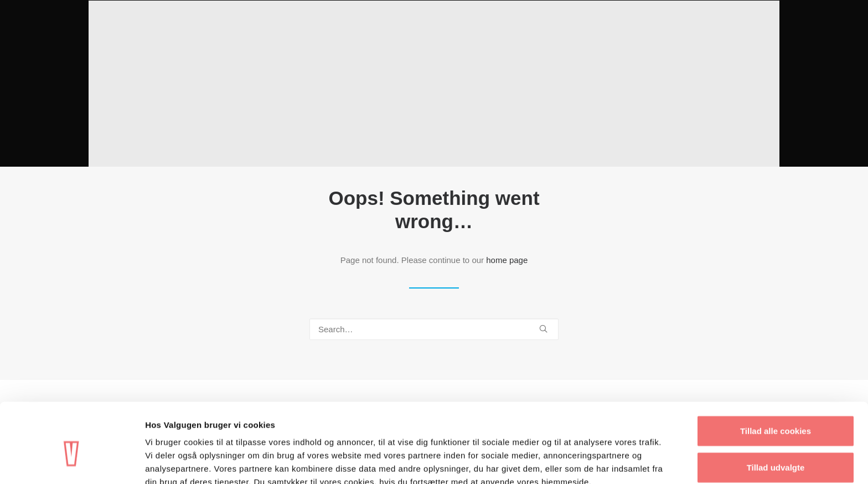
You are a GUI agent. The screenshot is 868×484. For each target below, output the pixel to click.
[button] (543, 329)
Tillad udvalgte (776, 412)
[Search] (434, 329)
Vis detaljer (575, 462)
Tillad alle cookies (776, 375)
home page (507, 260)
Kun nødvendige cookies (776, 448)
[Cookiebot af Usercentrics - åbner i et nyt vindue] (72, 462)
